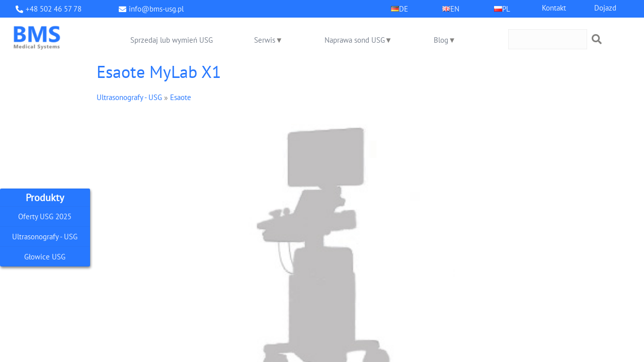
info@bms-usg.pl (156, 9)
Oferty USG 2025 (45, 216)
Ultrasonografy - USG (45, 237)
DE (404, 9)
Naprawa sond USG (355, 40)
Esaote (181, 97)
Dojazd (605, 8)
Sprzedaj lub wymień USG (172, 40)
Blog (441, 40)
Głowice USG (45, 257)
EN (455, 9)
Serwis (265, 40)
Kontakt (554, 8)
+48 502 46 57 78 (54, 9)
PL (506, 9)
